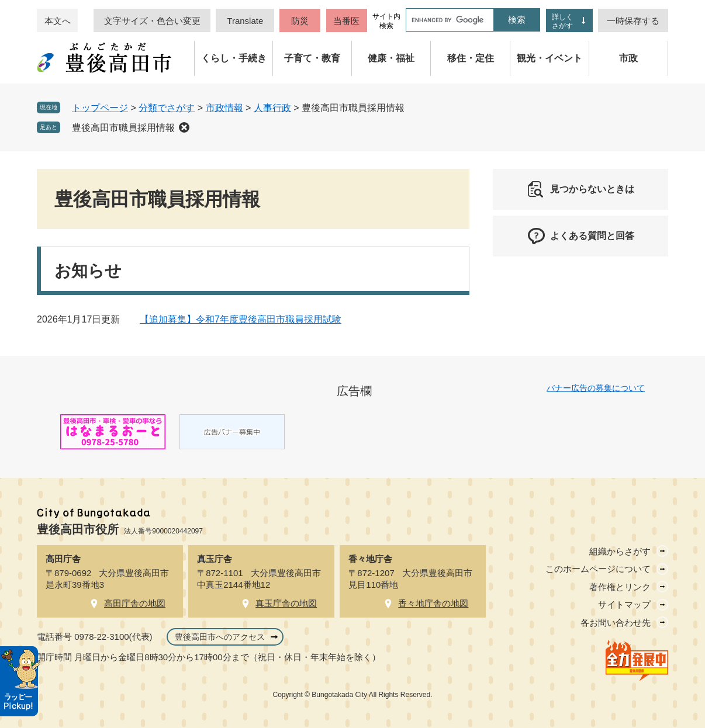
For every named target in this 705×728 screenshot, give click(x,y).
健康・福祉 (391, 58)
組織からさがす (620, 551)
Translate (245, 21)
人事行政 (272, 108)
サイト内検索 (386, 21)
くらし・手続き (234, 58)
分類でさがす (167, 108)
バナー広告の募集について (596, 388)
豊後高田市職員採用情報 (123, 128)
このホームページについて (598, 569)
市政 (628, 58)
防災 (300, 21)
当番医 (346, 21)
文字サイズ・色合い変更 (152, 21)
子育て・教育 (312, 58)
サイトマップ (624, 604)
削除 (184, 127)
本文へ (58, 21)
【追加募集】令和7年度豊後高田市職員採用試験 (241, 319)
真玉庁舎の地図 (286, 603)
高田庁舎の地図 (135, 603)
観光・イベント (550, 58)
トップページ (100, 108)
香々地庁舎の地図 (433, 603)
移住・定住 (471, 58)
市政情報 (224, 108)
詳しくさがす (562, 21)
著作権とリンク (620, 587)
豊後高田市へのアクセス (220, 637)
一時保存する (633, 21)
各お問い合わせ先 (616, 623)
